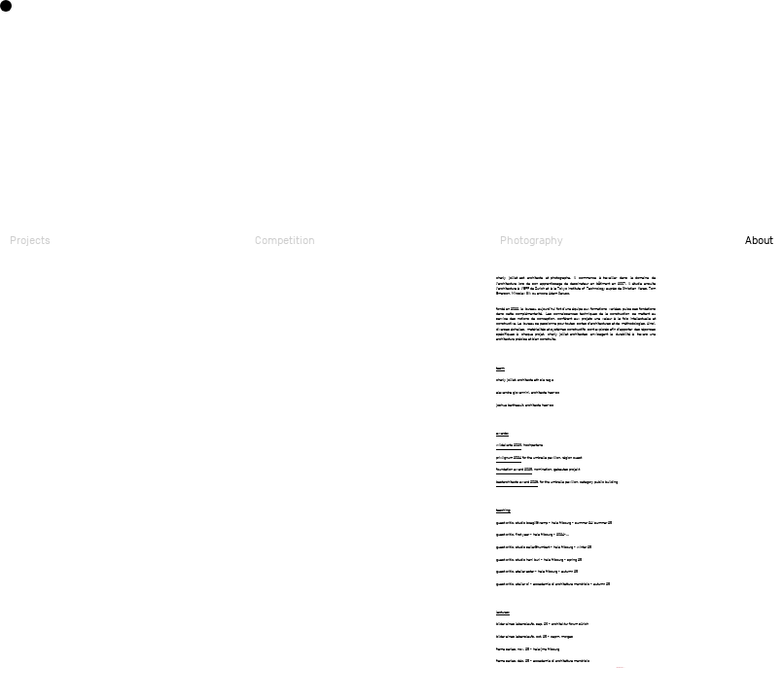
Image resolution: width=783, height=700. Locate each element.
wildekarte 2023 (509, 445)
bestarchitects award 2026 (517, 482)
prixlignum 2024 (509, 457)
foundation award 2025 (514, 469)
